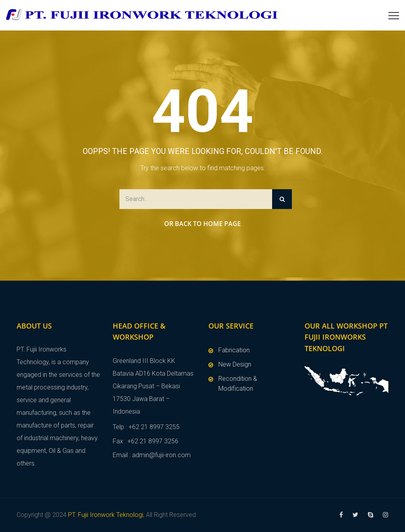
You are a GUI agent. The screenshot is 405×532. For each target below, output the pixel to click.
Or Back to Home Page (202, 224)
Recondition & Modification (238, 384)
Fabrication (234, 350)
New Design (235, 364)
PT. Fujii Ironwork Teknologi (106, 515)
